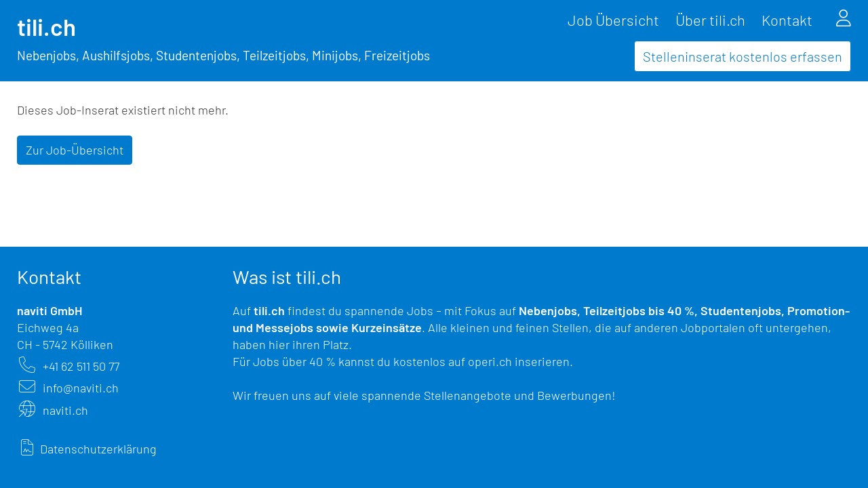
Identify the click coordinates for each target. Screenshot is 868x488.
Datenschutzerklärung (98, 449)
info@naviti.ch (81, 388)
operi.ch (490, 361)
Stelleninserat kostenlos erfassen (743, 56)
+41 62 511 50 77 (81, 366)
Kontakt (787, 20)
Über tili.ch (710, 20)
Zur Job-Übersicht (75, 150)
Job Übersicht (613, 20)
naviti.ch (65, 410)
